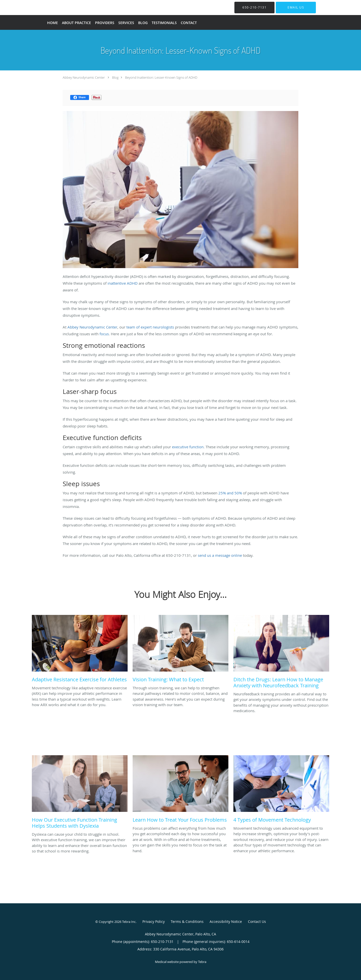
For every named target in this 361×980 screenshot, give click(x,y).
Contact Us (257, 921)
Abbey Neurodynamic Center (84, 77)
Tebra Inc (129, 922)
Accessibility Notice (226, 921)
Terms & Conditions (187, 921)
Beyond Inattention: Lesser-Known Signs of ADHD (161, 77)
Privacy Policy (154, 921)
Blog (115, 77)
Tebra (202, 962)
